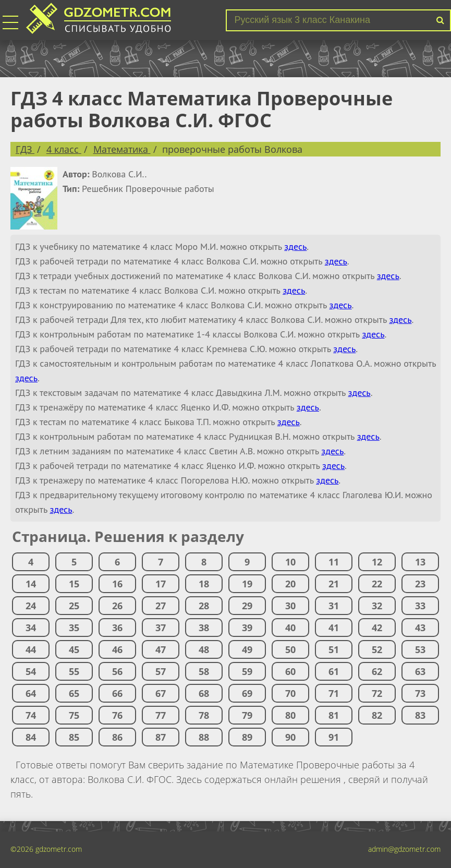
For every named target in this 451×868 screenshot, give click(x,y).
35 (74, 628)
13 (420, 562)
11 (334, 562)
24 (31, 606)
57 (161, 671)
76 (117, 715)
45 (74, 649)
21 (334, 584)
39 (247, 628)
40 (290, 628)
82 (377, 715)
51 (334, 649)
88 (204, 737)
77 (161, 715)
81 (334, 715)
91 (334, 737)
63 (420, 671)
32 (377, 606)
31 (334, 606)
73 (420, 693)
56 (117, 671)
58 (204, 671)
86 (117, 737)
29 (247, 606)
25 (74, 606)
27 (161, 606)
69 (247, 693)
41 (334, 628)
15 (74, 584)
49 (247, 649)
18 (204, 584)
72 (377, 693)
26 (117, 606)
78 (204, 715)
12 (377, 562)
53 (420, 649)
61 (334, 671)
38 (204, 628)
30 (290, 606)
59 (247, 671)
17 (161, 584)
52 (377, 649)
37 (161, 628)
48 (204, 649)
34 (31, 628)
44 (31, 649)
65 (74, 693)
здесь (295, 246)
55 (74, 671)
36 (117, 628)
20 (290, 584)
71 (334, 693)
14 (31, 584)
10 (290, 562)
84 (31, 737)
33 (420, 606)
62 (377, 671)
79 (247, 715)
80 (290, 715)
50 (290, 649)
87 (161, 737)
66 (117, 693)
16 (117, 584)
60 (290, 671)
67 (161, 693)
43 (420, 628)
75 (74, 715)
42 (377, 628)
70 (290, 693)
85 (74, 737)
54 (31, 671)
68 (204, 693)
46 (117, 649)
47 (161, 649)
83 (420, 715)
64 (31, 693)
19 (247, 584)
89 (247, 737)
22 (377, 584)
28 (204, 606)
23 (420, 584)
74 (31, 715)
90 (290, 737)
